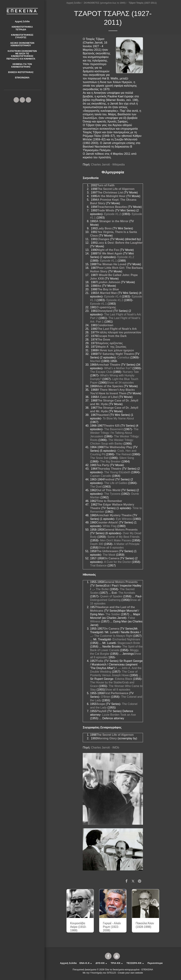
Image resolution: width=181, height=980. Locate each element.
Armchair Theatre (108, 365)
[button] (22, 28)
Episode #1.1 (108, 261)
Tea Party (103, 465)
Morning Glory (107, 738)
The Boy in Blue (108, 289)
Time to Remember (109, 501)
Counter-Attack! (107, 522)
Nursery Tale (131, 372)
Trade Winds (106, 210)
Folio (100, 661)
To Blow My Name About (118, 418)
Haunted (103, 415)
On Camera (111, 558)
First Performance (116, 693)
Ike (99, 286)
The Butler (102, 589)
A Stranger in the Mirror (112, 221)
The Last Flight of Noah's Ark (117, 329)
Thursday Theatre (109, 469)
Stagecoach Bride (129, 643)
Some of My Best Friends (123, 537)
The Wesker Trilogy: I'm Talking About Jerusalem (114, 433)
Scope (101, 704)
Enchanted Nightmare (126, 639)
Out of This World (108, 490)
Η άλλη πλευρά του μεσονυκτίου (119, 332)
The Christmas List (110, 193)
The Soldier (113, 614)
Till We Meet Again (110, 253)
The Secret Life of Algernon (116, 189)
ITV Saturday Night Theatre (116, 354)
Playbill (101, 711)
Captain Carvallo (101, 476)
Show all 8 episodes (118, 690)
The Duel (96, 487)
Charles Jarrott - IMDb (105, 748)
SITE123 (111, 973)
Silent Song (127, 458)
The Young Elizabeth (117, 472)
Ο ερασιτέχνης (106, 307)
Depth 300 (97, 544)
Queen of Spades (111, 596)
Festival (109, 479)
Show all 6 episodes (111, 548)
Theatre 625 (112, 426)
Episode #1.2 (112, 214)
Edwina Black (124, 679)
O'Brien (106, 697)
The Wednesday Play (118, 447)
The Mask (109, 555)
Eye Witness (124, 519)
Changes (103, 239)
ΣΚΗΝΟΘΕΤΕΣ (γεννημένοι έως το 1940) (105, 3)
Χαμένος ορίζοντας (110, 343)
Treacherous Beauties (112, 207)
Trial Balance (98, 565)
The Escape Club (101, 372)
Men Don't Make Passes (116, 540)
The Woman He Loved (111, 264)
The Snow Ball (99, 458)
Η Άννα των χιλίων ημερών (116, 350)
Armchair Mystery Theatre (114, 515)
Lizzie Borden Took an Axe (119, 715)
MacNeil (95, 361)
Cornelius (123, 357)
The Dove (104, 340)
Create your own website (130, 973)
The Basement (113, 429)
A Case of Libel (107, 397)
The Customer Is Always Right (113, 636)
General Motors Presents (121, 530)
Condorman (105, 325)
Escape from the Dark (112, 336)
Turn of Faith (106, 185)
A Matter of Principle (127, 544)
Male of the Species (110, 386)
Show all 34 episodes (120, 383)
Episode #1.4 (112, 297)
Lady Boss (104, 228)
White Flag (110, 526)
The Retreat (123, 454)
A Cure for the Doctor (117, 562)
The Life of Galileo (116, 483)
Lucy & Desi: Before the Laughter (120, 243)
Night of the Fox (108, 250)
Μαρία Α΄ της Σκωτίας (112, 347)
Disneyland (105, 311)
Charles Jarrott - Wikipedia (108, 165)
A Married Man (107, 293)
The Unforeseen (107, 551)
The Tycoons (112, 494)
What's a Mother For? (118, 368)
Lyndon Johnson (109, 282)
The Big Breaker (110, 461)
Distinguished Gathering (105, 600)
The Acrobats (127, 593)
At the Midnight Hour (111, 196)
